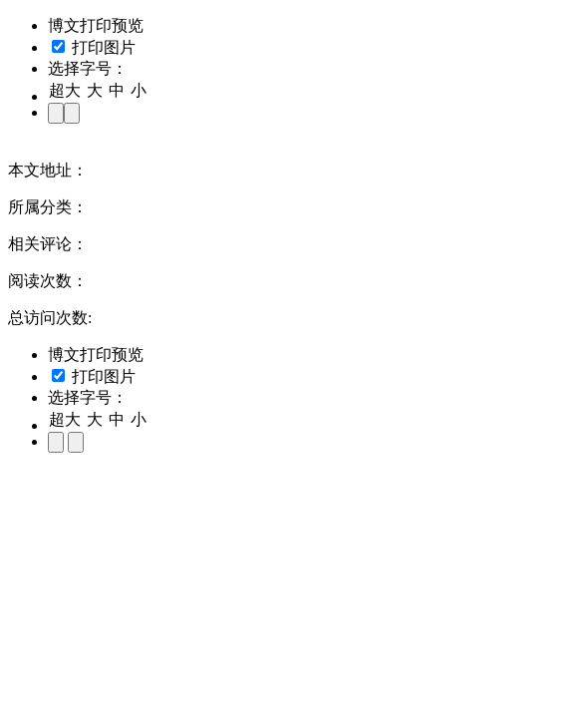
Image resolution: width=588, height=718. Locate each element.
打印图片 (94, 47)
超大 (65, 90)
